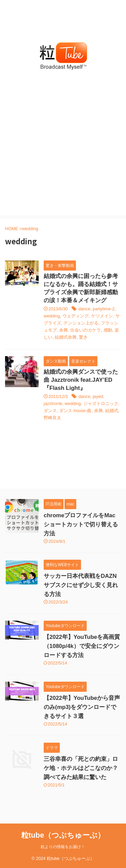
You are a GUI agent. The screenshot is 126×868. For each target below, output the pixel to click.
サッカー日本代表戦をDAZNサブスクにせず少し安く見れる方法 (81, 585)
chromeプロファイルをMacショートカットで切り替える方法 (81, 524)
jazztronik (53, 404)
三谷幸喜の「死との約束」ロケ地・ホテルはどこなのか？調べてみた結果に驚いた (81, 768)
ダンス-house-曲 (75, 411)
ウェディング (76, 316)
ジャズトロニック (101, 404)
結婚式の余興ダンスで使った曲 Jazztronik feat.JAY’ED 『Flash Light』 (81, 380)
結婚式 (112, 411)
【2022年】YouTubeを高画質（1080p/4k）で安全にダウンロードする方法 (82, 646)
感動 (108, 330)
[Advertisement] (63, 152)
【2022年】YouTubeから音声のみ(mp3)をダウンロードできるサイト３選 (82, 707)
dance (84, 309)
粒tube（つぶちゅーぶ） (63, 835)
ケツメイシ (102, 316)
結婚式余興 (66, 337)
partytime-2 (104, 309)
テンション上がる (81, 323)
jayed (98, 396)
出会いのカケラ (86, 330)
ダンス (50, 411)
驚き (83, 337)
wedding (52, 316)
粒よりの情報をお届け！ (63, 847)
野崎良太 (52, 418)
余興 (64, 330)
